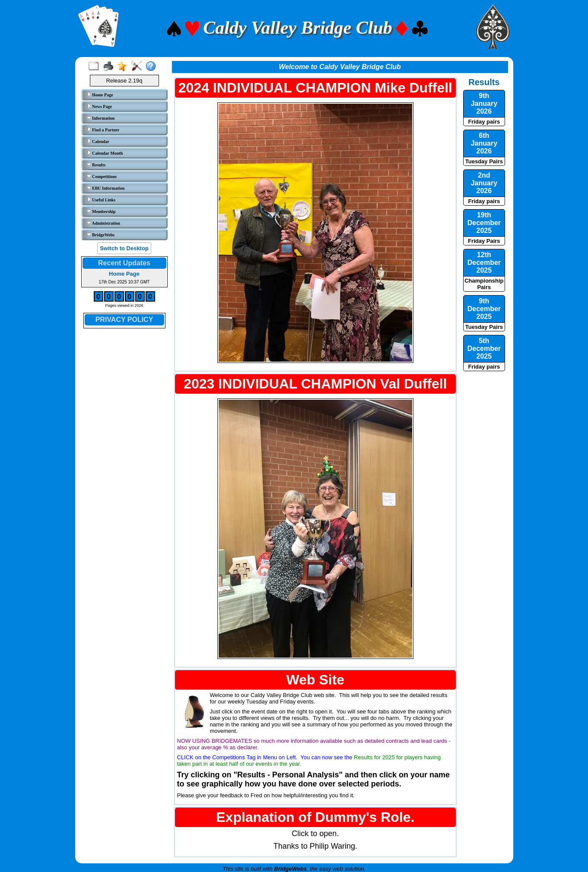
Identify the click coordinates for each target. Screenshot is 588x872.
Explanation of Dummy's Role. (315, 817)
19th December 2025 (484, 223)
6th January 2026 (484, 143)
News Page (99, 106)
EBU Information (106, 188)
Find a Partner (103, 130)
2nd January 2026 (484, 183)
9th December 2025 (484, 309)
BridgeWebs (101, 235)
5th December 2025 (484, 348)
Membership (101, 211)
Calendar (98, 141)
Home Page (100, 95)
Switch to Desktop (124, 248)
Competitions (102, 176)
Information (101, 118)
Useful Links (101, 200)
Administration (104, 223)
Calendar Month (105, 153)
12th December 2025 (484, 263)
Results (96, 165)
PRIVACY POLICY (124, 320)
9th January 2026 (484, 103)
